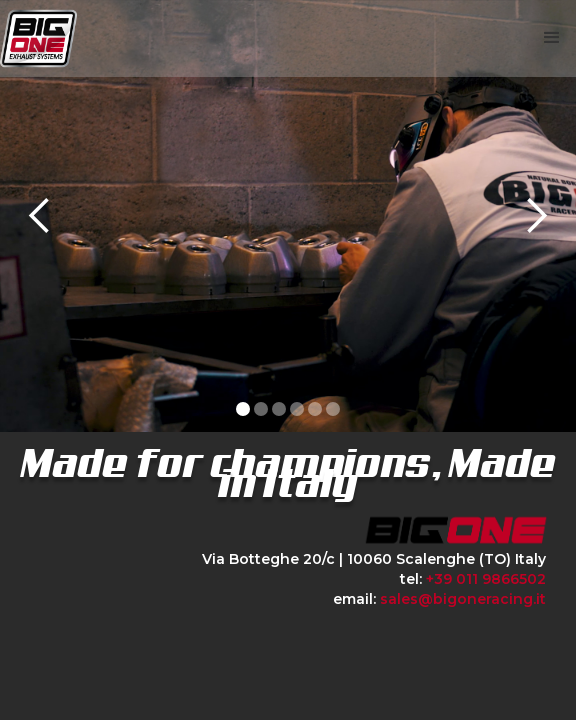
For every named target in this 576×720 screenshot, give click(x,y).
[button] (552, 38)
